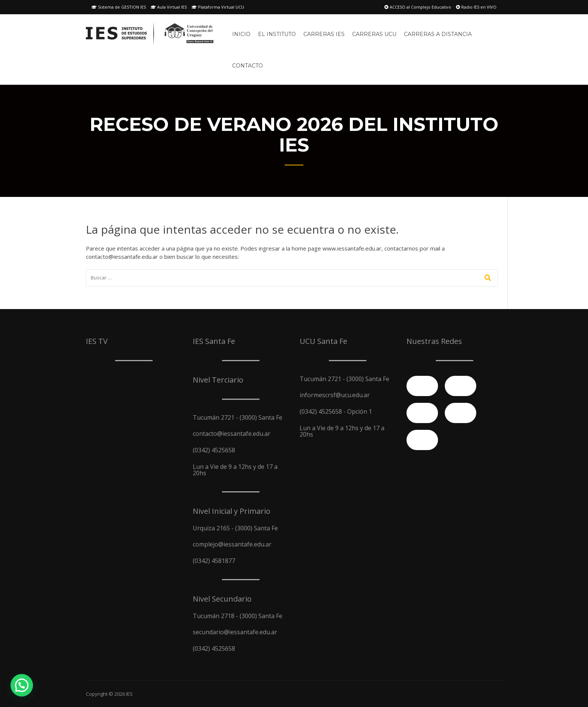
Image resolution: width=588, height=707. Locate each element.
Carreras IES (324, 34)
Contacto (247, 66)
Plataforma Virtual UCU (218, 7)
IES (129, 694)
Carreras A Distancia (438, 34)
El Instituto (277, 34)
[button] (22, 685)
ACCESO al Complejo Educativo (418, 7)
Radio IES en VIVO (476, 7)
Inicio (241, 34)
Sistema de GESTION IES (119, 7)
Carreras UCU (374, 34)
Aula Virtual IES (169, 7)
